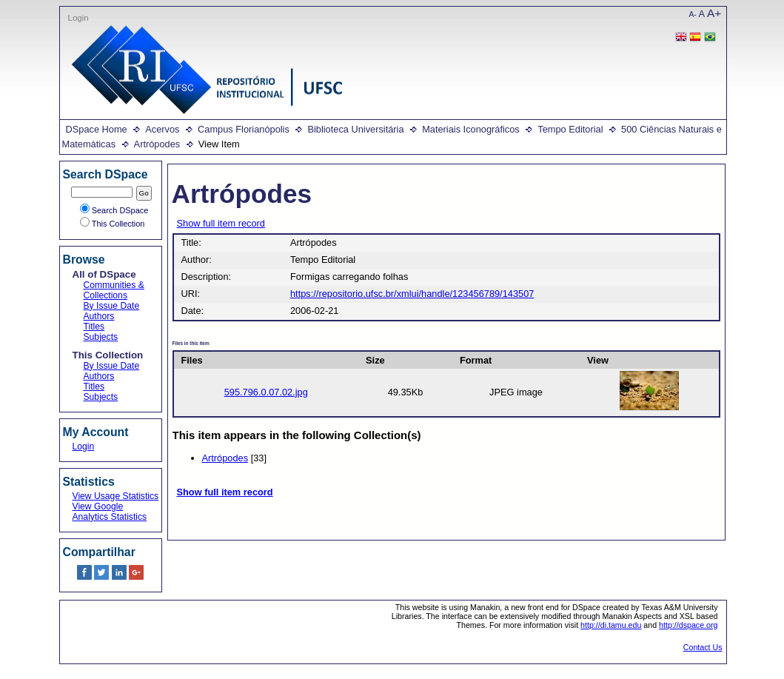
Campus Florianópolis (244, 129)
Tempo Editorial (570, 129)
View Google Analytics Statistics (110, 512)
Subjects (101, 337)
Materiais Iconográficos (471, 129)
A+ (714, 13)
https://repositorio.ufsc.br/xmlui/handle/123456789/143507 (412, 294)
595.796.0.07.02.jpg (266, 392)
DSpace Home (97, 129)
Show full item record (221, 223)
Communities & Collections (114, 290)
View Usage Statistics (116, 496)
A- (693, 14)
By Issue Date (112, 306)
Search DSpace (114, 210)
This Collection (113, 224)
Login (78, 18)
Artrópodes (157, 144)
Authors (99, 316)
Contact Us (703, 647)
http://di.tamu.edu (611, 625)
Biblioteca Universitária (355, 129)
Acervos (162, 129)
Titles (94, 327)
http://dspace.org (688, 625)
